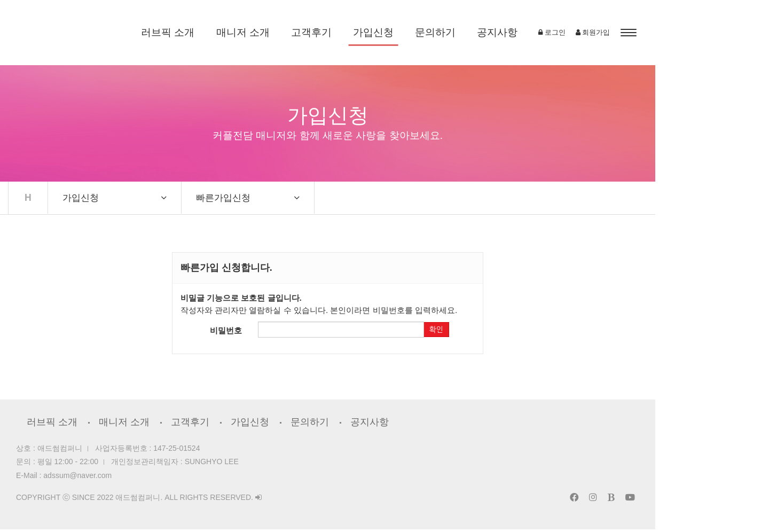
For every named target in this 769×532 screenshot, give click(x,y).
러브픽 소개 (224, 32)
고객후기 (368, 32)
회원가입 (706, 33)
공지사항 (554, 32)
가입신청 (430, 32)
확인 (512, 332)
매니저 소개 (300, 32)
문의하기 (492, 32)
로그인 (665, 33)
